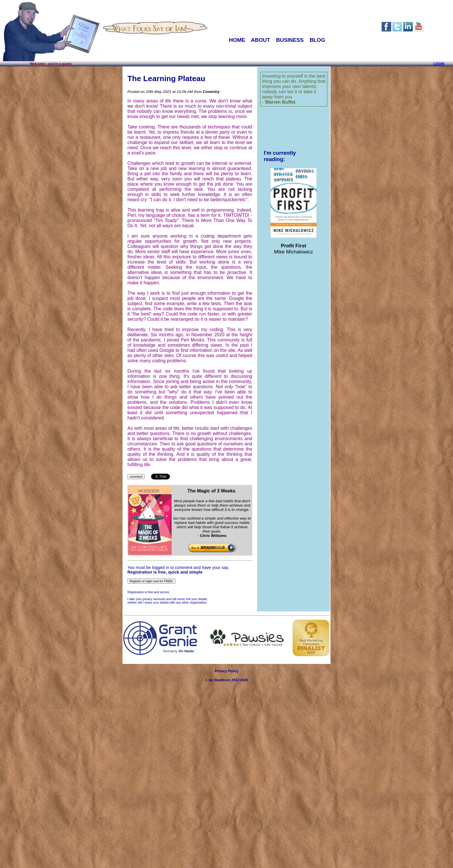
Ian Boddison (220, 680)
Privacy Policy (226, 671)
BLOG (318, 40)
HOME (237, 40)
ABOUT (260, 40)
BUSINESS (290, 40)
